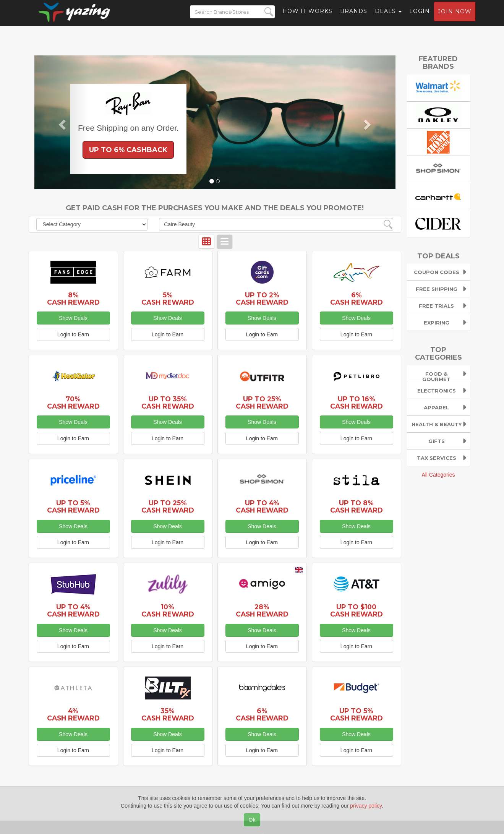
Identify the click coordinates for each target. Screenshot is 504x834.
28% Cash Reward (262, 610)
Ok (252, 820)
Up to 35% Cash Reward (168, 402)
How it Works (307, 17)
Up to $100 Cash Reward (357, 610)
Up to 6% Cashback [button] (128, 150)
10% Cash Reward (168, 610)
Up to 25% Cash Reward (262, 402)
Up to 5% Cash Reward (73, 506)
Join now (455, 18)
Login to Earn (73, 334)
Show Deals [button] (73, 318)
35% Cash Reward (168, 714)
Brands (354, 17)
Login (420, 17)
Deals (388, 17)
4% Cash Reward (73, 714)
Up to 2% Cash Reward (262, 299)
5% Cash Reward (168, 299)
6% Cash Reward (357, 299)
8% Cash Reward (73, 299)
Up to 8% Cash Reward (357, 506)
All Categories (438, 475)
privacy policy (366, 806)
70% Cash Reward (73, 402)
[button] (62, 122)
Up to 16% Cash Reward (357, 402)
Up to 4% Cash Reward (262, 506)
